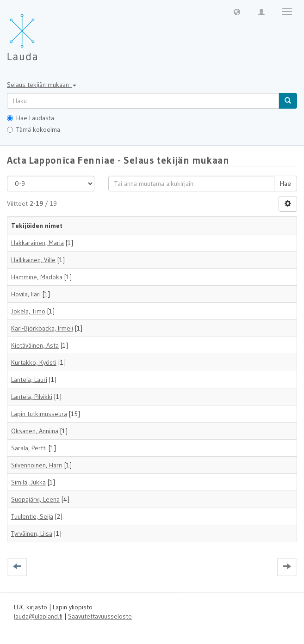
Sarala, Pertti (29, 448)
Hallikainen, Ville (33, 260)
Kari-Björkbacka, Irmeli (42, 328)
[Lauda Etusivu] (42, 32)
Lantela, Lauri (29, 380)
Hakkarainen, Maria (37, 243)
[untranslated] (143, 101)
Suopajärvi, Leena (35, 499)
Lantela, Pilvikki (32, 397)
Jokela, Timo (28, 311)
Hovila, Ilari (26, 294)
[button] (237, 12)
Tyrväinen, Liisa (32, 534)
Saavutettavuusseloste (100, 616)
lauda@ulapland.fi (38, 616)
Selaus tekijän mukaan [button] (42, 85)
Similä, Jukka (28, 482)
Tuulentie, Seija (32, 516)
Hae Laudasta (31, 118)
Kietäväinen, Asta (35, 345)
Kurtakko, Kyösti (34, 362)
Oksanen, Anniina (35, 431)
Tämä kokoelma (34, 129)
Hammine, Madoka (37, 277)
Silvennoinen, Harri (37, 465)
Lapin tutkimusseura (39, 414)
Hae (285, 184)
